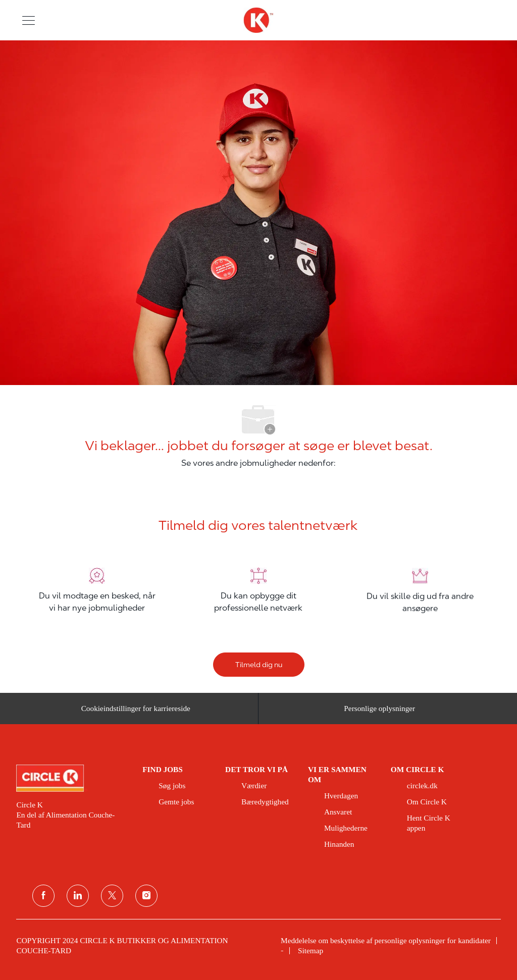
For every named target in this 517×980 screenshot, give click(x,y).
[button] (29, 20)
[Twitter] (112, 896)
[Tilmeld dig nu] (259, 665)
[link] (72, 778)
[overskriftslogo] (258, 20)
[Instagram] (146, 896)
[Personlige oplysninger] (379, 714)
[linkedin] (78, 896)
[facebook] (43, 896)
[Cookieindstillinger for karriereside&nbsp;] (137, 714)
